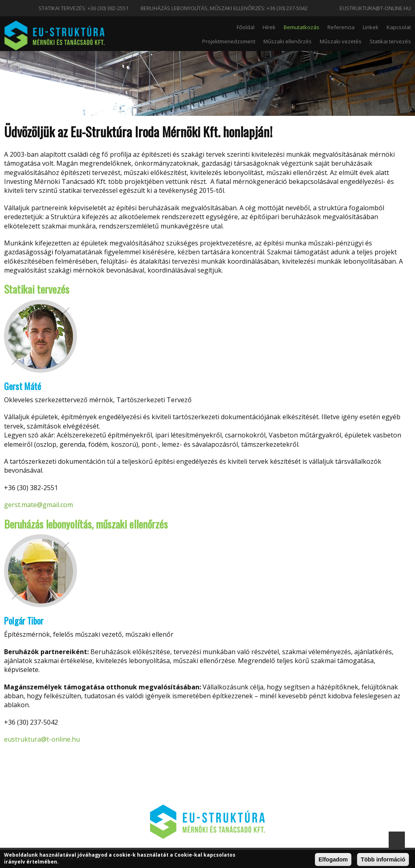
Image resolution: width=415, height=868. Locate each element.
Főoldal (246, 27)
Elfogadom (333, 859)
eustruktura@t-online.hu (375, 8)
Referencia (341, 27)
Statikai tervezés (390, 41)
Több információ (383, 859)
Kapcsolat (399, 27)
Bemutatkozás (302, 27)
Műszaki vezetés (341, 41)
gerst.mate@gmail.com (39, 505)
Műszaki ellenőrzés (288, 41)
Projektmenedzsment (229, 41)
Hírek (269, 27)
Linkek (371, 27)
